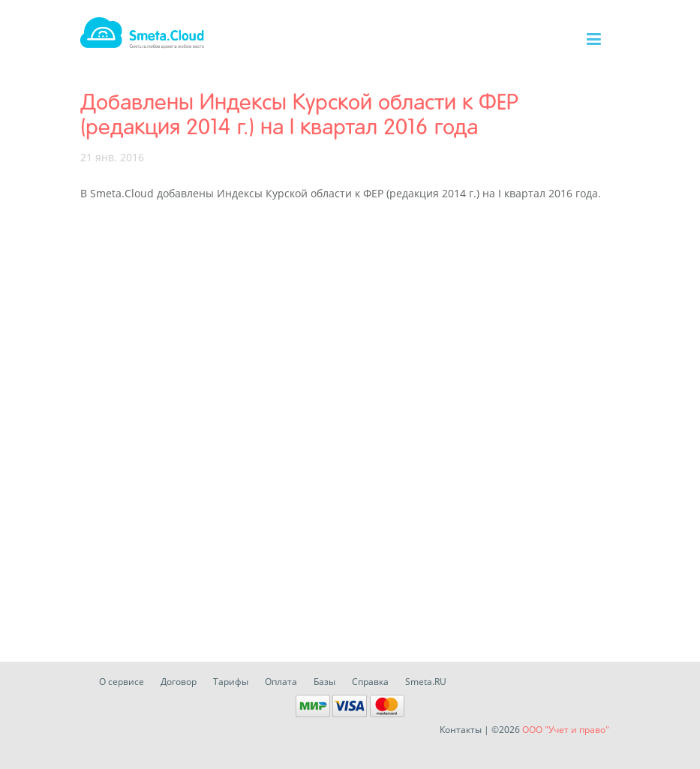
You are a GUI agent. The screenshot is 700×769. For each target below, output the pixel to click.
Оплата (281, 682)
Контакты (461, 730)
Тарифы (231, 682)
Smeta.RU (426, 682)
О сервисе (122, 682)
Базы (324, 682)
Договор (179, 682)
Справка (370, 682)
